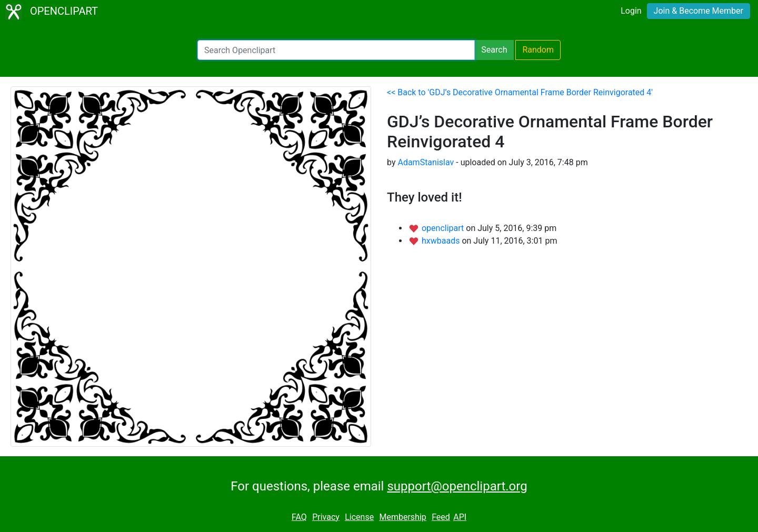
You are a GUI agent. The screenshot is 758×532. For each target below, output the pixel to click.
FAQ (299, 517)
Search (494, 50)
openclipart (444, 228)
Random (538, 50)
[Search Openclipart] (336, 50)
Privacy (326, 517)
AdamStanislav (426, 162)
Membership (402, 517)
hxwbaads (442, 241)
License (359, 517)
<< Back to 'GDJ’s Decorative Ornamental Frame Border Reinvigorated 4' (520, 92)
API (460, 517)
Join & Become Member (699, 11)
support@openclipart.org (457, 486)
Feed (441, 517)
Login (631, 11)
